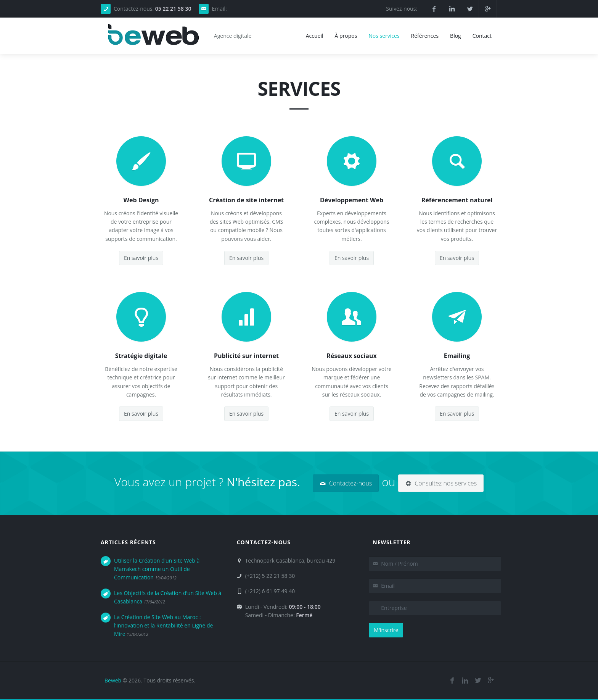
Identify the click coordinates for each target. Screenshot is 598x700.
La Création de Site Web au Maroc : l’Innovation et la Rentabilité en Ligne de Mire (163, 626)
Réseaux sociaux (351, 356)
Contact (482, 36)
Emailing (457, 356)
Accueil (315, 36)
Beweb (113, 680)
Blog (456, 36)
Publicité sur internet (246, 356)
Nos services (384, 36)
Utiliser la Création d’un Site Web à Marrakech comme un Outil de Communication (157, 569)
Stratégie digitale (141, 356)
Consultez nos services (441, 483)
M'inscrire (386, 630)
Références (425, 36)
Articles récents (128, 542)
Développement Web (352, 200)
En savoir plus (141, 258)
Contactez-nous (346, 483)
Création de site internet (246, 200)
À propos (346, 36)
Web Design (141, 200)
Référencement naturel (457, 200)
